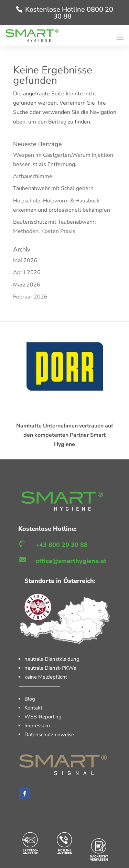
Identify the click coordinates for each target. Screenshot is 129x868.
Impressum (37, 726)
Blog (30, 699)
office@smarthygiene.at (71, 561)
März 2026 (27, 285)
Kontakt (33, 708)
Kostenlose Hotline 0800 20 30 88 (69, 13)
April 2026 (27, 272)
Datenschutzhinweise (49, 735)
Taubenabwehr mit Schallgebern (53, 188)
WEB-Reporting (43, 717)
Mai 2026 (25, 260)
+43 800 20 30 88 (62, 545)
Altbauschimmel (34, 176)
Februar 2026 (30, 297)
